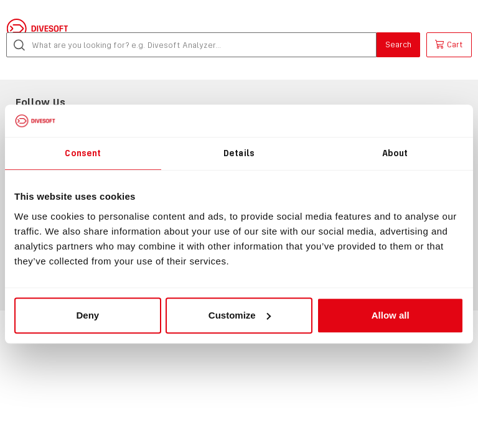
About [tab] (395, 153)
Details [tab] (239, 153)
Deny (87, 315)
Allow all (391, 315)
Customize (240, 315)
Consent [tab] (83, 153)
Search (398, 44)
